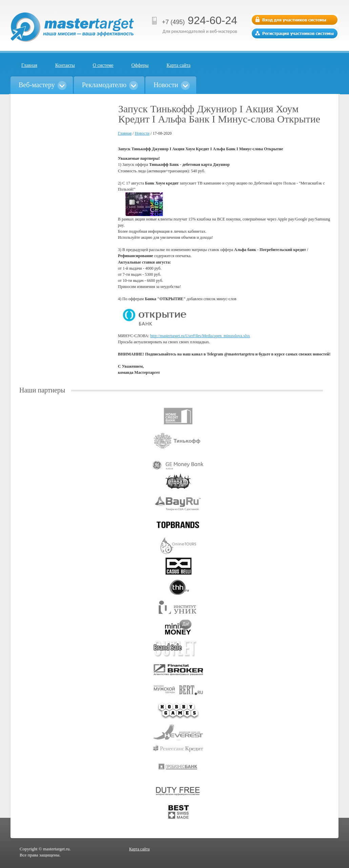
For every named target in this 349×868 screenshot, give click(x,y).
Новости (142, 133)
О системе (103, 65)
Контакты (65, 65)
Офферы (140, 65)
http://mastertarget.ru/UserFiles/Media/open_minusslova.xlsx (200, 336)
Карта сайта (179, 65)
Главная (29, 65)
